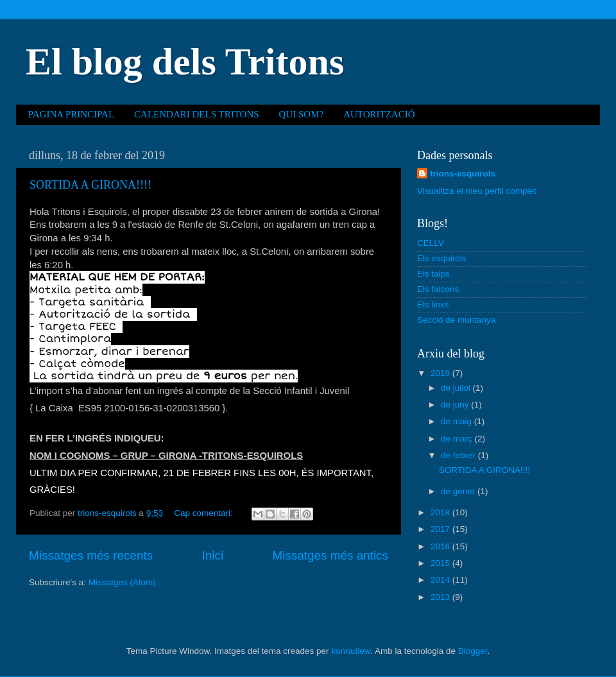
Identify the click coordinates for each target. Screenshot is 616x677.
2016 (441, 546)
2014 (441, 580)
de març (458, 439)
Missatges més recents (91, 555)
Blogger (473, 651)
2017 (441, 529)
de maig (458, 421)
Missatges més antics (330, 555)
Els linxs (433, 304)
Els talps (433, 274)
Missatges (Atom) (122, 582)
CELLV (431, 243)
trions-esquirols (463, 174)
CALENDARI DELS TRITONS (196, 114)
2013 (441, 597)
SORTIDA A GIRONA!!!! (90, 185)
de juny (456, 405)
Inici (213, 555)
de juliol (457, 388)
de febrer (459, 455)
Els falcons (438, 289)
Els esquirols (442, 258)
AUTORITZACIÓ (379, 114)
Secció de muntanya (456, 320)
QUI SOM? (302, 114)
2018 (441, 512)
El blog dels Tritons (185, 62)
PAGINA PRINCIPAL (71, 114)
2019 (441, 373)
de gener (459, 491)
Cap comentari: (204, 513)
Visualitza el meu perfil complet (477, 191)
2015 (441, 563)
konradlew (351, 651)
